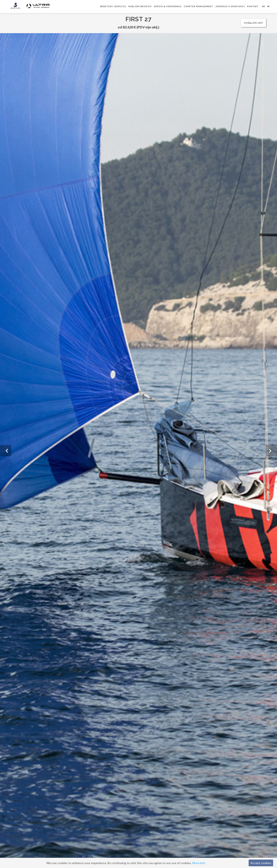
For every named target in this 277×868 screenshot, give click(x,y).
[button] (6, 451)
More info (199, 863)
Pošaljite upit (254, 23)
